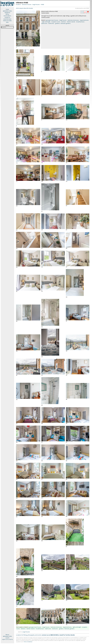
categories (7, 13)
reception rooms (56, 22)
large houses (36, 4)
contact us (7, 17)
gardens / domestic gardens (63, 23)
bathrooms (44, 23)
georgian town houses (52, 20)
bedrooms (51, 23)
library (7, 14)
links (7, 22)
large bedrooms (84, 20)
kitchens (64, 22)
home (7, 9)
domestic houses (27, 4)
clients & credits (7, 21)
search (7, 638)
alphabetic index (7, 11)
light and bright (46, 22)
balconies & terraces (73, 20)
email (61, 635)
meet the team (7, 19)
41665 (42, 4)
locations (18, 4)
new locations (7, 16)
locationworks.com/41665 (82, 8)
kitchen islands (71, 22)
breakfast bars (80, 22)
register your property (7, 639)
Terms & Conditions (28, 642)
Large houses (26, 632)
